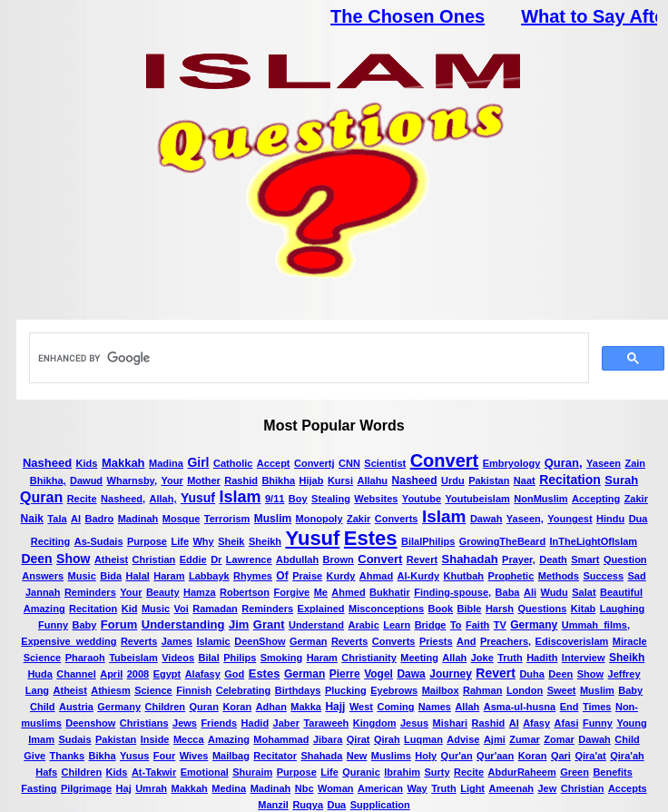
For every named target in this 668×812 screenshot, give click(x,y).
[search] (307, 358)
